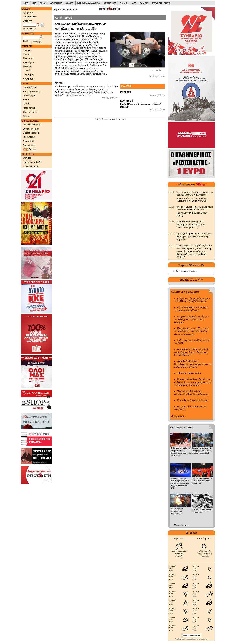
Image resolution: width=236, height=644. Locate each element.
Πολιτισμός (28, 75)
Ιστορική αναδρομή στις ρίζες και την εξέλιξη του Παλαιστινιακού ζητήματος (192, 319)
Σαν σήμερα (29, 96)
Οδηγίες (27, 158)
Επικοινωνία (29, 145)
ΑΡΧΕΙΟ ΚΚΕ (110, 3)
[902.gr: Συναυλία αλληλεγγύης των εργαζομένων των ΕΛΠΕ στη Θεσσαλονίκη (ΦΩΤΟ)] (172, 222)
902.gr (43, 3)
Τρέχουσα (28, 13)
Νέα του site (29, 141)
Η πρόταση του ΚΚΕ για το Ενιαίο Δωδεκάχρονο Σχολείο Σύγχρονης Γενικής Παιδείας (192, 352)
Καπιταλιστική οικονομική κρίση (193, 400)
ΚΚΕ (26, 3)
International (29, 137)
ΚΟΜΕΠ (70, 3)
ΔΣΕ (134, 3)
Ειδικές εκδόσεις (31, 133)
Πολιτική (27, 50)
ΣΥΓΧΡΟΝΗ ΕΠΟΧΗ (162, 3)
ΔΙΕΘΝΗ (59, 83)
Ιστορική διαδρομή (32, 125)
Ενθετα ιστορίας (31, 129)
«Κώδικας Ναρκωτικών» (189, 373)
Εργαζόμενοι (29, 62)
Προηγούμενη (30, 17)
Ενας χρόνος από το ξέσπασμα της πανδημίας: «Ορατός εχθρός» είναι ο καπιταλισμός (191, 331)
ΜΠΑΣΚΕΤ (126, 92)
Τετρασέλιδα (29, 108)
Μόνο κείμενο (30, 29)
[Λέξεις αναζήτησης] (31, 38)
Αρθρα (26, 100)
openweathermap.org (199, 639)
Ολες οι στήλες (30, 112)
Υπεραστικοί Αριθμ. (33, 162)
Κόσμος (27, 54)
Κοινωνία (27, 66)
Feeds (29, 149)
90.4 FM (144, 3)
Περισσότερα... (178, 416)
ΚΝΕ (34, 3)
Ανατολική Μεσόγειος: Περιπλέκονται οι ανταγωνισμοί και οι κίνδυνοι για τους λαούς (192, 364)
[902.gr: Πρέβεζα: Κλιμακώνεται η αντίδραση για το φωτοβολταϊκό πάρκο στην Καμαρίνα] (172, 234)
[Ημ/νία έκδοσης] (30, 25)
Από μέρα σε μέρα (32, 91)
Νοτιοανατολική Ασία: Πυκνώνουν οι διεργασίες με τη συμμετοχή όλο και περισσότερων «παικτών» (193, 382)
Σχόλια (26, 104)
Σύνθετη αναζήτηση (33, 41)
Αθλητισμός (29, 79)
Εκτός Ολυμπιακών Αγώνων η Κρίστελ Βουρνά (143, 104)
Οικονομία (28, 58)
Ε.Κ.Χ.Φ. (124, 3)
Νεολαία (27, 70)
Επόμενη (27, 21)
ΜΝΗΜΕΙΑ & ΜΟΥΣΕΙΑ (89, 3)
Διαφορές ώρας (31, 166)
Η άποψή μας (30, 87)
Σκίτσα (26, 116)
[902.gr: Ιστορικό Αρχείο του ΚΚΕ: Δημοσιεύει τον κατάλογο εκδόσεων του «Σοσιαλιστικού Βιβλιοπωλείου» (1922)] (172, 207)
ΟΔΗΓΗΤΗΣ (56, 3)
